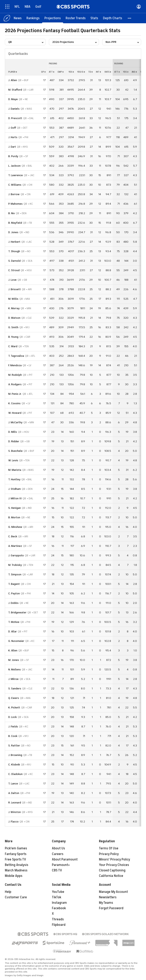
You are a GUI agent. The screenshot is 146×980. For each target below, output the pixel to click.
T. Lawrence (16, 175)
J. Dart (12, 147)
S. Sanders (15, 688)
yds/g (81, 72)
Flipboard (59, 925)
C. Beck (13, 536)
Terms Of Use (109, 848)
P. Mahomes (15, 204)
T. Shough (14, 251)
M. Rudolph (15, 375)
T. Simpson (15, 574)
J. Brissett (15, 289)
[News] (18, 18)
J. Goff (12, 128)
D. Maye (13, 99)
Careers (58, 854)
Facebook (59, 908)
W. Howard (15, 413)
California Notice (111, 876)
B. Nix (12, 213)
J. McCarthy (15, 422)
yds (71, 72)
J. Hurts (13, 137)
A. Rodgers (15, 384)
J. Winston (15, 812)
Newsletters (108, 897)
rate (108, 72)
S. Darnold (14, 261)
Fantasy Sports (16, 854)
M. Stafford (15, 90)
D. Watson (14, 318)
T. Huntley (14, 479)
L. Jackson (14, 166)
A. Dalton (14, 793)
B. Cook (13, 736)
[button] (130, 18)
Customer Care (16, 897)
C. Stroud (14, 270)
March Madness (16, 870)
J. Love (12, 280)
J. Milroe (13, 679)
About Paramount (65, 859)
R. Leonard (15, 803)
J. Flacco (13, 822)
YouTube (58, 892)
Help (8, 892)
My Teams (106, 903)
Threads (58, 919)
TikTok (57, 897)
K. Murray (14, 308)
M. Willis (13, 299)
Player (13, 72)
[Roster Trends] (76, 18)
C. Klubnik (14, 765)
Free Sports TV (15, 859)
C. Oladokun (15, 774)
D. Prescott (15, 118)
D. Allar (13, 631)
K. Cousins (14, 403)
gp (43, 72)
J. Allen (13, 80)
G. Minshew (15, 527)
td (90, 72)
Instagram (59, 903)
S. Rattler (14, 746)
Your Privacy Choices (114, 865)
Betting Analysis (17, 865)
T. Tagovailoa (16, 356)
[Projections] (53, 18)
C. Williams (15, 185)
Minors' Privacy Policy (114, 859)
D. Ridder (14, 441)
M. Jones (14, 660)
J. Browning (15, 755)
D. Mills (13, 432)
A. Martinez (15, 546)
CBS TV (57, 870)
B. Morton (14, 517)
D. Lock (13, 717)
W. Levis (13, 460)
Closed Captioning (112, 870)
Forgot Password (111, 908)
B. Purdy (13, 156)
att (52, 72)
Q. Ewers (14, 698)
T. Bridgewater (17, 612)
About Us (58, 848)
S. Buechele (15, 451)
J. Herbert (14, 242)
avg (134, 72)
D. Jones (13, 232)
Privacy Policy (109, 854)
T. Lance (13, 784)
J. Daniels (14, 109)
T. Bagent (14, 584)
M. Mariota (15, 470)
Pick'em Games (16, 848)
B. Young (13, 337)
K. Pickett (14, 707)
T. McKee (14, 622)
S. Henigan (15, 508)
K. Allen (13, 650)
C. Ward (13, 346)
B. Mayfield (15, 223)
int (98, 72)
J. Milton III (15, 498)
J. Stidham (15, 489)
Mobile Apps (14, 876)
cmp (61, 72)
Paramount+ (61, 865)
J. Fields (13, 727)
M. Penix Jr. (15, 394)
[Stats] (94, 18)
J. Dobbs (13, 603)
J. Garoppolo (16, 555)
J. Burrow (14, 194)
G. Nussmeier (16, 641)
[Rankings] (33, 18)
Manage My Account (113, 892)
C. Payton (14, 593)
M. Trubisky (15, 565)
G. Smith (13, 327)
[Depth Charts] (113, 18)
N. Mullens (15, 669)
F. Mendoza (15, 365)
